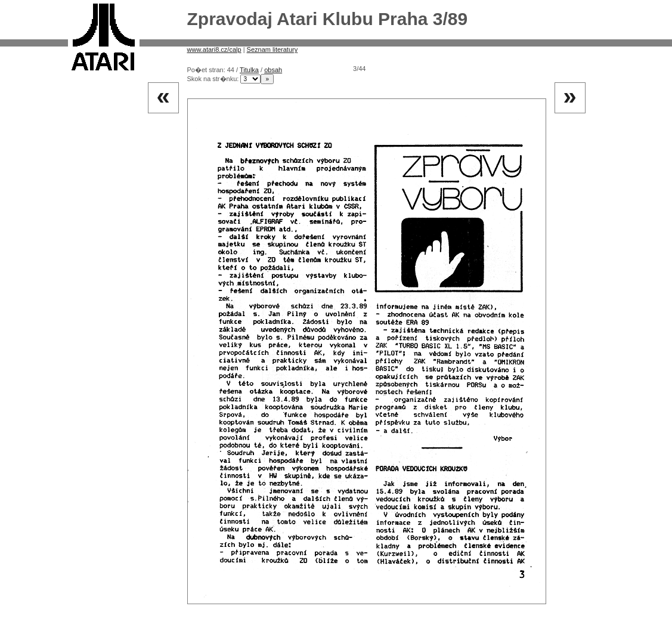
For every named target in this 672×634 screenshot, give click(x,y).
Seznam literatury (272, 50)
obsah (273, 70)
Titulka (249, 70)
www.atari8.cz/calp (214, 50)
